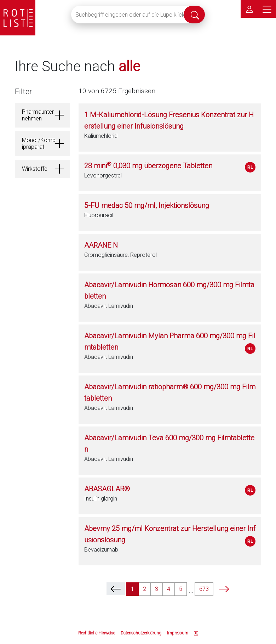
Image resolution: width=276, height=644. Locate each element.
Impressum (178, 633)
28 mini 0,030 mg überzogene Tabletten (148, 166)
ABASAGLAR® (107, 489)
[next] (224, 589)
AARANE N (101, 245)
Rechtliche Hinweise (97, 633)
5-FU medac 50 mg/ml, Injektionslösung (147, 205)
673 (204, 589)
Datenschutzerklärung (141, 633)
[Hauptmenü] (267, 9)
